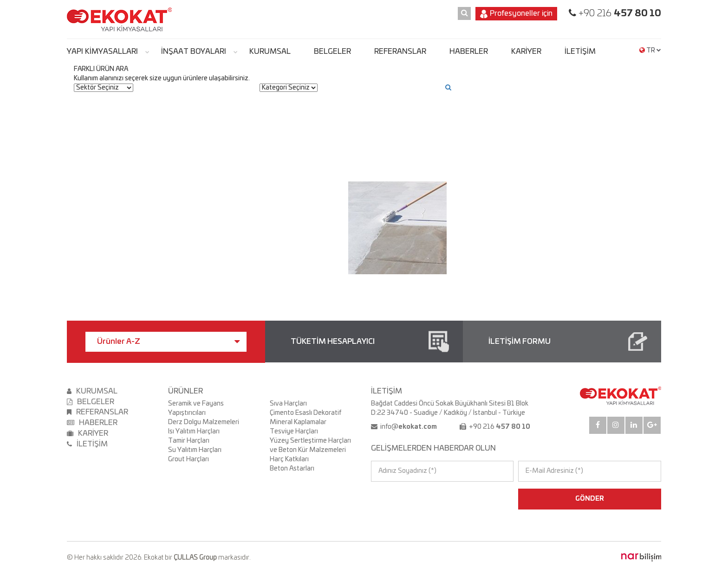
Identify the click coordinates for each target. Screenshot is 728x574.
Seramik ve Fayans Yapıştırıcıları (196, 408)
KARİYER (526, 52)
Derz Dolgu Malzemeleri (204, 422)
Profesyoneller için (516, 14)
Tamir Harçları (189, 441)
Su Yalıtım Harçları (195, 450)
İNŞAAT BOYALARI (194, 52)
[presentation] (411, 499)
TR (650, 51)
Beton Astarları (292, 469)
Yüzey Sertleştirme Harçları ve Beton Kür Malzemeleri (310, 445)
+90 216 (619, 13)
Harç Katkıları (289, 459)
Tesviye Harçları (294, 432)
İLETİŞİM (580, 52)
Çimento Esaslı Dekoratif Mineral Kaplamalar (305, 418)
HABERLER (469, 52)
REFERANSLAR (400, 52)
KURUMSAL (270, 52)
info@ (408, 427)
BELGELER (332, 52)
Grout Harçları (188, 459)
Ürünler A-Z (168, 342)
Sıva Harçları (288, 404)
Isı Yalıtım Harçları (194, 432)
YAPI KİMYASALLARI (102, 52)
